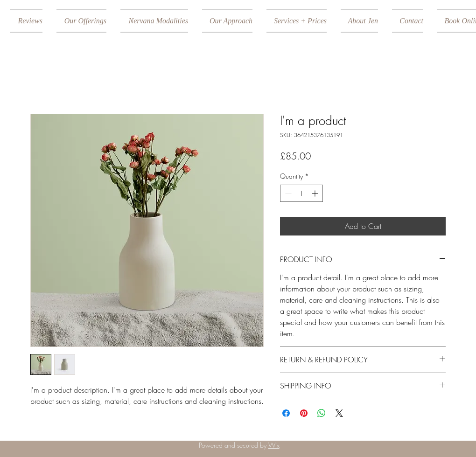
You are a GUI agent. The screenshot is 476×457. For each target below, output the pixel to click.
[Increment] (316, 193)
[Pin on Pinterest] (304, 413)
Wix (274, 445)
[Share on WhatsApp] (322, 413)
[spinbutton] (301, 193)
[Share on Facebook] (286, 413)
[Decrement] (287, 193)
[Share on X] (339, 413)
